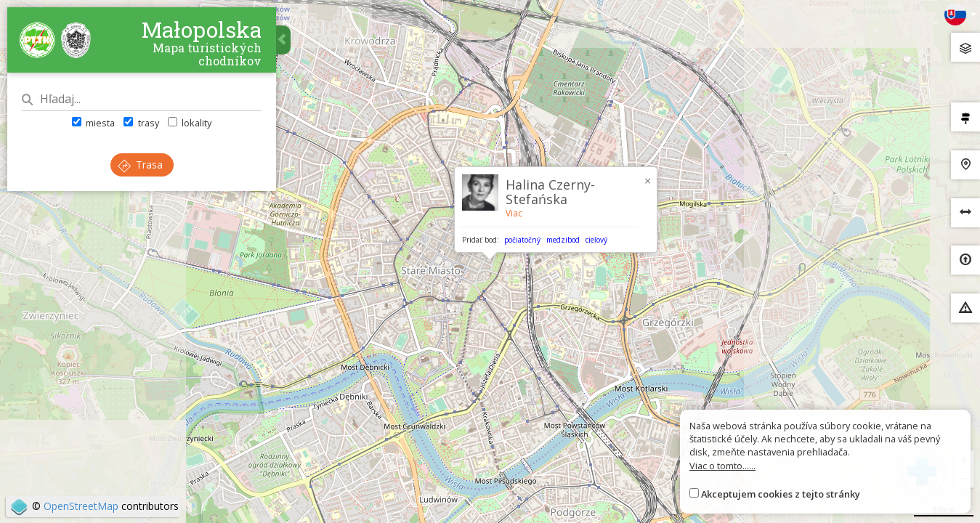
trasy (141, 123)
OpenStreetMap (81, 506)
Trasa (140, 165)
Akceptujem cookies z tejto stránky (781, 494)
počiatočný (522, 240)
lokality (190, 123)
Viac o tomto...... (722, 466)
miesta (93, 123)
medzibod (563, 240)
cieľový (596, 240)
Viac (514, 213)
